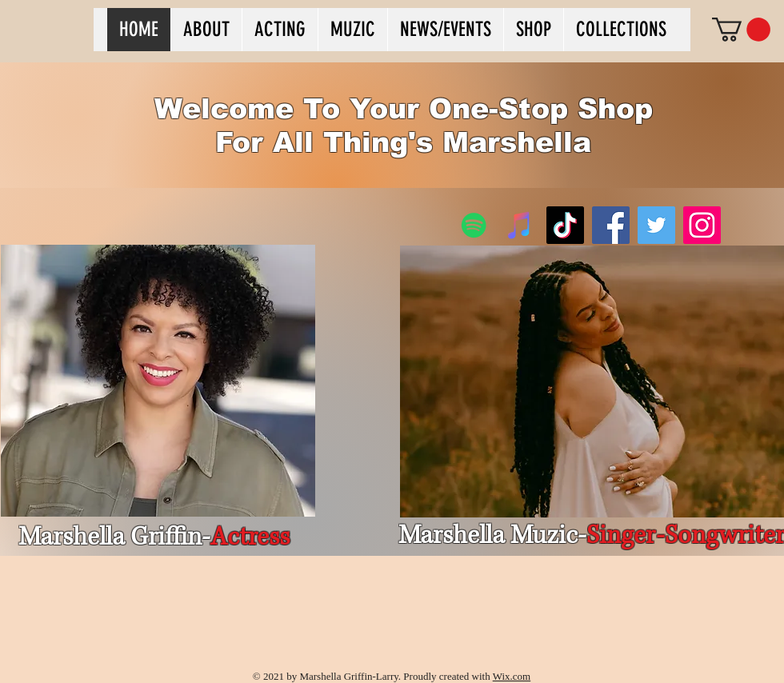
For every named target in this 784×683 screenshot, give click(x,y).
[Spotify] (474, 225)
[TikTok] (565, 225)
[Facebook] (611, 225)
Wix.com (512, 676)
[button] (741, 30)
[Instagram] (702, 225)
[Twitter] (656, 225)
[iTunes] (520, 225)
